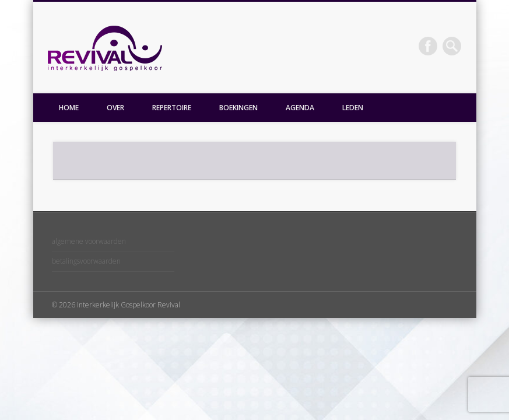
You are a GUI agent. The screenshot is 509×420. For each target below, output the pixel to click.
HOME (69, 108)
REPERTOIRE (172, 108)
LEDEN (353, 108)
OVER (115, 108)
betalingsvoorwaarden (86, 261)
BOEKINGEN (238, 108)
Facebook (428, 46)
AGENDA (300, 108)
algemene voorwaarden (89, 241)
